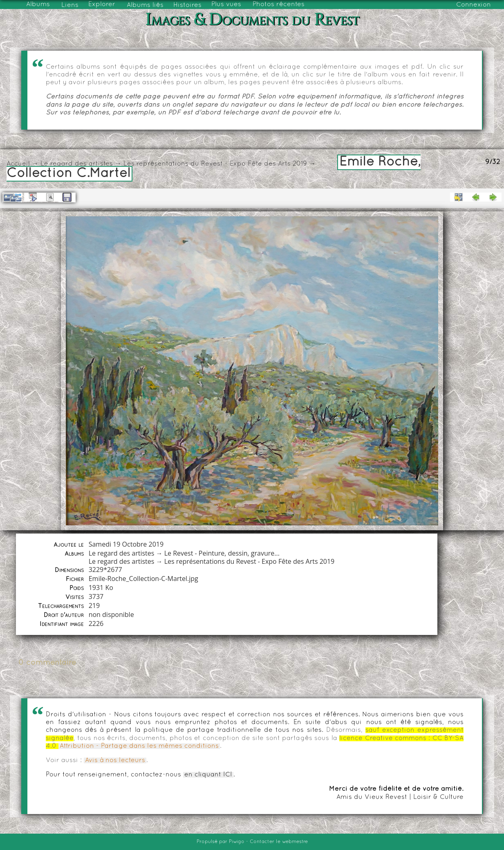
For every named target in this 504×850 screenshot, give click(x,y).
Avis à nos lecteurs (115, 760)
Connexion (474, 5)
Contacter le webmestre (279, 842)
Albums (38, 4)
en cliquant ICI (208, 775)
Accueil (18, 164)
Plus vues (226, 4)
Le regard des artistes (77, 164)
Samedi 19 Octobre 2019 (126, 544)
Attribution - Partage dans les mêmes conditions (139, 746)
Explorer (102, 4)
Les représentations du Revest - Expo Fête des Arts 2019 (215, 164)
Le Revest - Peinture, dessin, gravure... (222, 553)
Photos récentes (279, 4)
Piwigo (237, 842)
